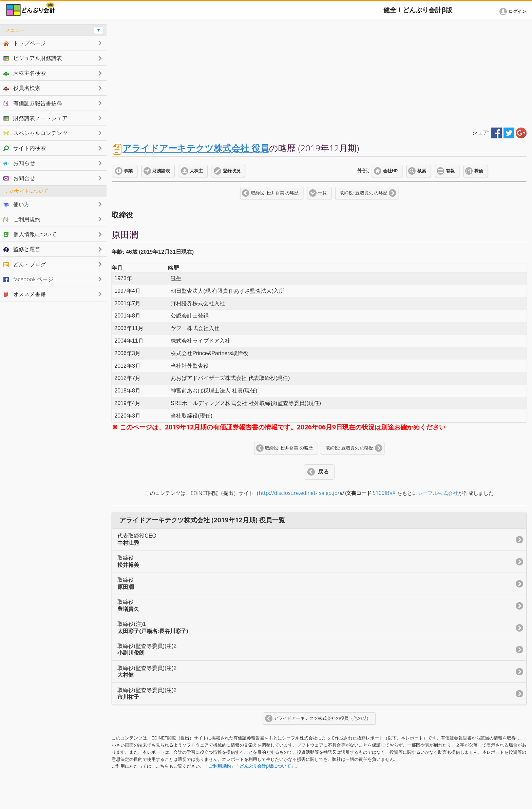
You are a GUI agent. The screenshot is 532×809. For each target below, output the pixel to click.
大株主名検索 (25, 73)
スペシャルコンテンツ (35, 133)
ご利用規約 (220, 766)
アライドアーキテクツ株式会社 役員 (196, 148)
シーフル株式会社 (438, 493)
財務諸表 (161, 171)
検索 (422, 171)
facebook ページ (28, 279)
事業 (128, 171)
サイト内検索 (25, 148)
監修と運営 (22, 249)
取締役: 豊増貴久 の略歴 (363, 193)
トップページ (25, 43)
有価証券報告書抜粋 (33, 103)
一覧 (322, 193)
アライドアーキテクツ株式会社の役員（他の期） (322, 718)
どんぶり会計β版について (265, 766)
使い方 (16, 204)
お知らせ (19, 163)
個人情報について (30, 234)
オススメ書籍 (25, 294)
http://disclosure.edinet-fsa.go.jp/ (299, 493)
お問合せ (19, 178)
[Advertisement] (319, 72)
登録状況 (232, 171)
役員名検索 (22, 88)
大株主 (196, 171)
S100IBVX (384, 493)
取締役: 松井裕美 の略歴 (275, 193)
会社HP (390, 171)
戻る (323, 472)
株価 (479, 171)
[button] (514, 12)
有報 (450, 171)
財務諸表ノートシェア (35, 118)
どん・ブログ (25, 264)
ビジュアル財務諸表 (33, 58)
